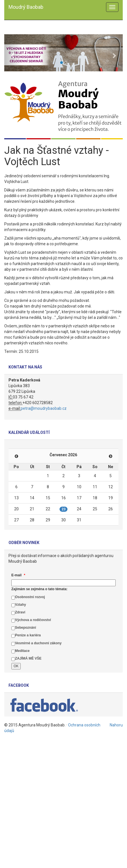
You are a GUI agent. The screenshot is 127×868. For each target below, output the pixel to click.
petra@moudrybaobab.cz (44, 408)
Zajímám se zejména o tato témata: (39, 589)
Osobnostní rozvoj (30, 597)
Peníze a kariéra (28, 635)
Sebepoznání (26, 628)
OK (16, 666)
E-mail (18, 575)
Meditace (22, 651)
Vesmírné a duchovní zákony (38, 643)
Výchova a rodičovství (33, 620)
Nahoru (116, 725)
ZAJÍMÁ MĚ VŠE (28, 658)
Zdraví (20, 612)
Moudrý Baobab (26, 7)
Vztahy (21, 605)
